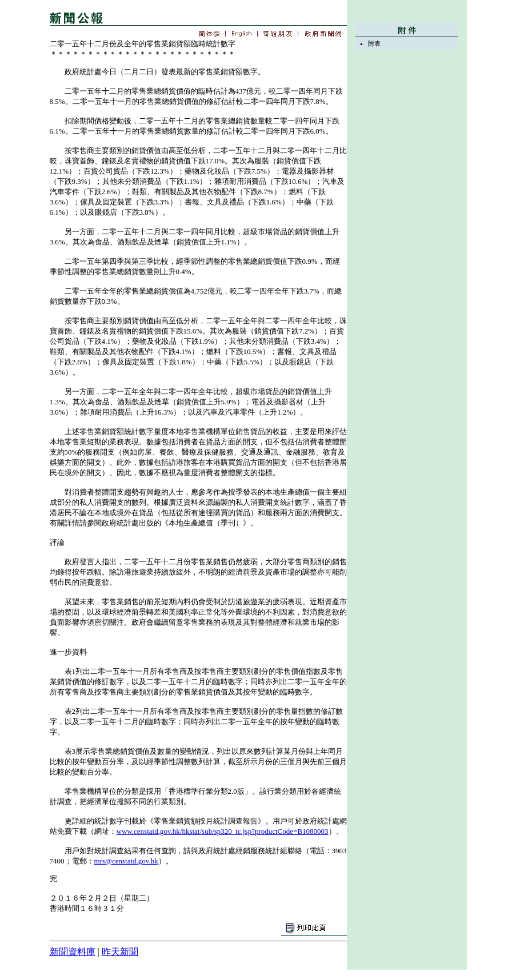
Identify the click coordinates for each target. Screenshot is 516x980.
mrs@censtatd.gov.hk (126, 861)
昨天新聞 (120, 952)
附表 (374, 43)
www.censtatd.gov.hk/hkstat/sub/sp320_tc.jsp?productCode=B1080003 (223, 831)
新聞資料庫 (73, 952)
